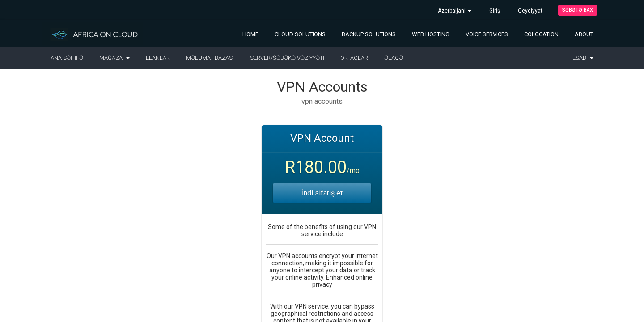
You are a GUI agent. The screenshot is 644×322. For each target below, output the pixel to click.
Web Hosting (431, 34)
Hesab (581, 58)
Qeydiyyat (530, 11)
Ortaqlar (354, 58)
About (584, 34)
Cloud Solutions (300, 34)
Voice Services (487, 34)
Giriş (495, 11)
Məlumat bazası (210, 58)
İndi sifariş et (322, 193)
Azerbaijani (455, 11)
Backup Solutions (369, 34)
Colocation (541, 34)
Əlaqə (394, 58)
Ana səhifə (67, 58)
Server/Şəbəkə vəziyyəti (287, 58)
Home (250, 34)
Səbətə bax (578, 10)
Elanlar (158, 58)
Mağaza (114, 58)
